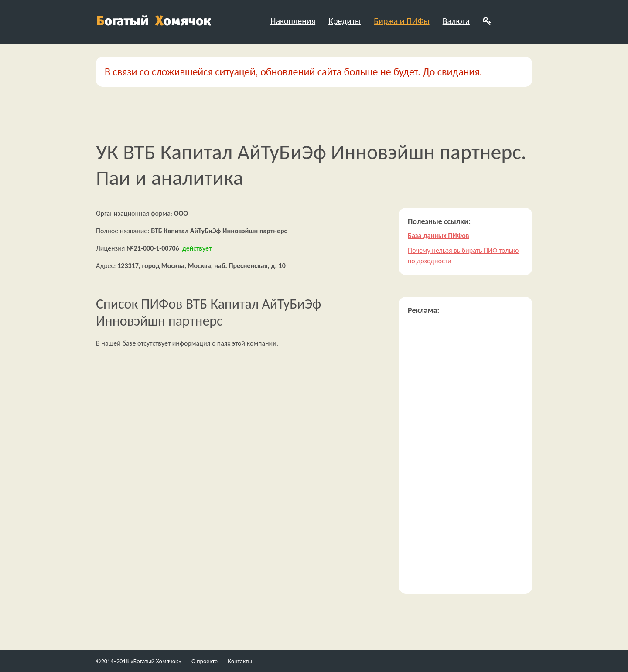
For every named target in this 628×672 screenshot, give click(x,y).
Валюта (456, 21)
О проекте (205, 661)
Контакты (240, 661)
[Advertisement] (466, 454)
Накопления (293, 21)
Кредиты (345, 21)
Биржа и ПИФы (401, 21)
